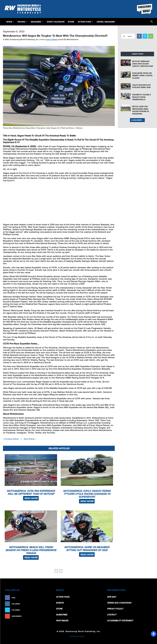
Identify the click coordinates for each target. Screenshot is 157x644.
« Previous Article (11, 439)
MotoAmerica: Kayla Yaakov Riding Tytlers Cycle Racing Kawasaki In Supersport (87, 494)
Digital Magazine (106, 22)
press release (52, 39)
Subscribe (46, 616)
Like (49, 598)
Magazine (37, 22)
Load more (137, 120)
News (10, 22)
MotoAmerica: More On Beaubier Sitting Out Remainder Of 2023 (87, 549)
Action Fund (85, 22)
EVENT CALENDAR (56, 22)
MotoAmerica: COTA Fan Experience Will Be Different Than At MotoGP (31, 492)
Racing (22, 22)
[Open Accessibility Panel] (154, 634)
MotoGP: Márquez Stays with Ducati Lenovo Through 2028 (143, 64)
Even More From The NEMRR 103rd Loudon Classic (142, 76)
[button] (152, 22)
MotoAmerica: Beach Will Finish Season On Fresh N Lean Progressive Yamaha (31, 550)
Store (71, 22)
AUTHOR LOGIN (77, 636)
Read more (31, 498)
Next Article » (30, 439)
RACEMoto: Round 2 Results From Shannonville (141, 97)
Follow (47, 604)
